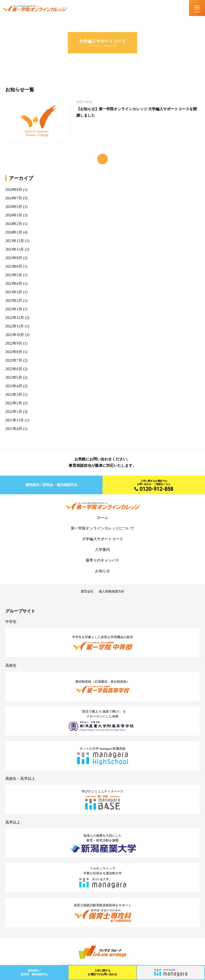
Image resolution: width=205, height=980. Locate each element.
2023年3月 (14, 292)
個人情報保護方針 (112, 591)
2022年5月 (14, 378)
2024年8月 (14, 190)
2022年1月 (14, 412)
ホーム (102, 518)
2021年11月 (15, 420)
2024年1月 (14, 232)
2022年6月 (14, 369)
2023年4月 (14, 284)
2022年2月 (14, 403)
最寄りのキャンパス (102, 560)
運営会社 (87, 591)
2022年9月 (14, 343)
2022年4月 (14, 386)
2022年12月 (15, 318)
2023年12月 (15, 241)
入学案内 (102, 550)
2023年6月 (14, 266)
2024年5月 (14, 207)
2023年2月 (14, 301)
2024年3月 (14, 215)
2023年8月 (14, 258)
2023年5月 (14, 275)
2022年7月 (14, 360)
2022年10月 (15, 335)
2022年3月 (14, 395)
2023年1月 (14, 309)
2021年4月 (14, 429)
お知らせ (102, 571)
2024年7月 (14, 198)
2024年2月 (14, 224)
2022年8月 (14, 352)
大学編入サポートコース (102, 539)
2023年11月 (15, 249)
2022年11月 (15, 326)
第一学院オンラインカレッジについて (102, 528)
